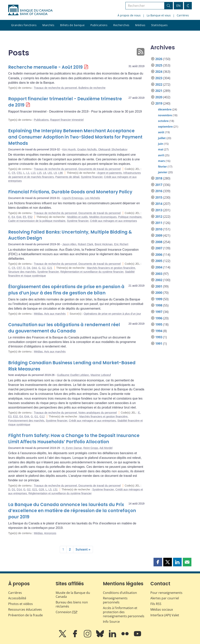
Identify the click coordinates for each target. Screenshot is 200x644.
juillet (162, 138)
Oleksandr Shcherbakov (113, 149)
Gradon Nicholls (87, 149)
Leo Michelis (92, 198)
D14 (19, 489)
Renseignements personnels (115, 600)
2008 (159, 242)
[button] (158, 562)
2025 (159, 65)
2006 (159, 255)
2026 (159, 59)
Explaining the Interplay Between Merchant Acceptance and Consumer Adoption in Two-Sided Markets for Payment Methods (75, 137)
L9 (55, 173)
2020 (159, 97)
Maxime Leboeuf (101, 375)
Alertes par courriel (165, 598)
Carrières (183, 15)
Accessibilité (17, 598)
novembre (165, 115)
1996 (159, 318)
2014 (159, 204)
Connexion (67, 612)
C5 (13, 173)
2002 (159, 280)
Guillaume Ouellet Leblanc (73, 375)
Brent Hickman (104, 244)
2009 (159, 235)
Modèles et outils (77, 217)
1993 (159, 337)
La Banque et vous (159, 15)
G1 (36, 417)
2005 (159, 261)
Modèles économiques (103, 217)
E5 (25, 217)
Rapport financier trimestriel (67, 120)
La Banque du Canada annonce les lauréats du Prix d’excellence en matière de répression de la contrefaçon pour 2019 (72, 511)
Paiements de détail (67, 177)
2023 (159, 78)
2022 (159, 84)
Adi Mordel (106, 448)
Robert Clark (85, 244)
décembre (165, 109)
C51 (19, 173)
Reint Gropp (91, 448)
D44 (34, 268)
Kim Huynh (69, 149)
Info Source (111, 622)
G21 (50, 268)
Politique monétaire (130, 217)
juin (161, 144)
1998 (159, 305)
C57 (19, 268)
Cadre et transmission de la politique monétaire (37, 221)
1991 (159, 344)
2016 (159, 191)
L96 (60, 173)
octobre (163, 121)
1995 (159, 324)
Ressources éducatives (25, 609)
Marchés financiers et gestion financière (111, 268)
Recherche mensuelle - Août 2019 (45, 67)
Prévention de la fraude (25, 615)
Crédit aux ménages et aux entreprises (113, 221)
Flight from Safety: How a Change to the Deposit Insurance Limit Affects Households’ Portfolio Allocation (74, 439)
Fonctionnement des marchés (26, 421)
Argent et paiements (109, 173)
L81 (50, 173)
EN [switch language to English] (178, 6)
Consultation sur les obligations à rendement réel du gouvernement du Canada (64, 328)
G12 (42, 417)
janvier (163, 172)
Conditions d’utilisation (120, 593)
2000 (159, 293)
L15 (39, 173)
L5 (50, 489)
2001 (159, 286)
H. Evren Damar (72, 448)
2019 (159, 103)
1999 (159, 299)
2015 (159, 197)
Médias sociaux (162, 609)
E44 (19, 217)
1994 (159, 331)
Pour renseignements (166, 593)
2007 (159, 248)
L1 (28, 173)
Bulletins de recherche (92, 88)
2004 (159, 267)
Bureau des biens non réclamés (72, 604)
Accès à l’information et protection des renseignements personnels (124, 612)
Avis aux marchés (55, 314)
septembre (165, 127)
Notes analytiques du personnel (98, 413)
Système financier (92, 177)
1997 (159, 312)
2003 (159, 274)
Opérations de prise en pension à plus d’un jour (112, 314)
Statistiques (159, 25)
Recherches (121, 25)
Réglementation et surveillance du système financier (92, 272)
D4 (29, 268)
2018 (159, 178)
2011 (159, 223)
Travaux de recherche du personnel (55, 88)
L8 (45, 173)
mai (161, 149)
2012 (159, 217)
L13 (33, 173)
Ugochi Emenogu (73, 198)
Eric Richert (121, 244)
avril (161, 155)
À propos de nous (129, 15)
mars (161, 161)
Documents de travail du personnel (100, 169)
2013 (159, 210)
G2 (44, 268)
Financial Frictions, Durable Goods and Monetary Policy (70, 192)
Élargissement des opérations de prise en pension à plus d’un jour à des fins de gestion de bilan (66, 290)
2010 (159, 229)
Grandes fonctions (24, 25)
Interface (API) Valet (165, 615)
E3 (10, 417)
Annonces (50, 533)
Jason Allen (69, 244)
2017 (159, 185)
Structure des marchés (22, 272)
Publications (99, 25)
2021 (159, 91)
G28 (41, 489)
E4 (13, 217)
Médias (140, 25)
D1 (13, 489)
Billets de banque (72, 25)
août (161, 132)
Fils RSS (156, 604)
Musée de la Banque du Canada (73, 595)
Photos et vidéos (21, 604)
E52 (30, 217)
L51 (55, 489)
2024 (159, 72)
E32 (16, 417)
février (162, 167)
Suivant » (83, 549)
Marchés (48, 25)
